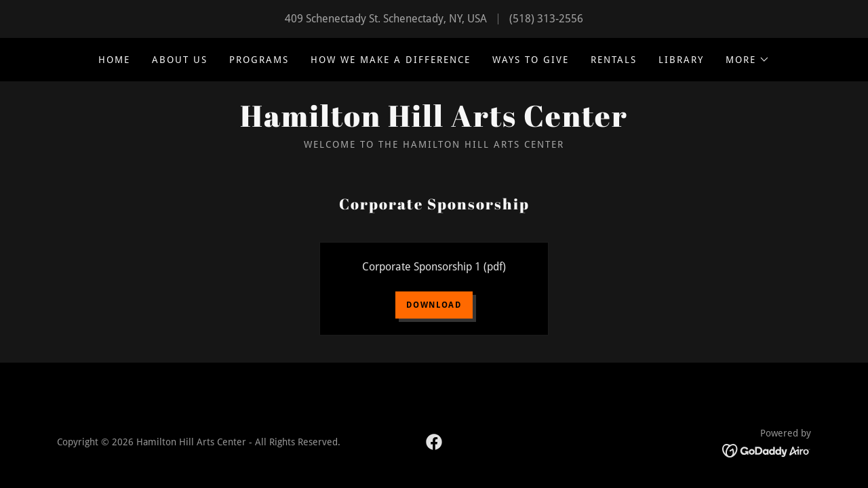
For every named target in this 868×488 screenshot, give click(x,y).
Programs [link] (259, 60)
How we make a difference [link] (391, 60)
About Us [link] (180, 60)
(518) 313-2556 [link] (546, 19)
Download (434, 305)
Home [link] (114, 60)
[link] (434, 123)
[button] (748, 60)
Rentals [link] (614, 60)
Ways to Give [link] (531, 60)
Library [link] (681, 60)
